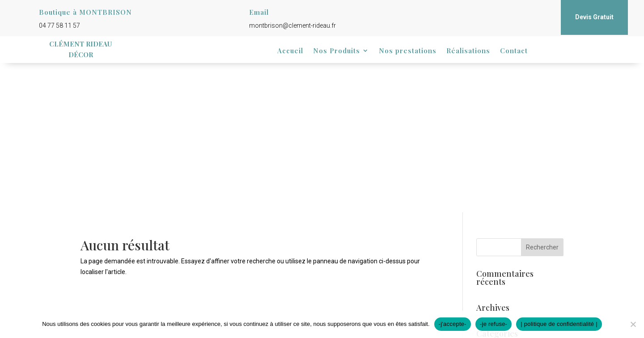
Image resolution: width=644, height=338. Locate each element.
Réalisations (468, 51)
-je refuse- (494, 324)
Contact (514, 51)
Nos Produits (337, 51)
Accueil (290, 51)
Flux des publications (505, 248)
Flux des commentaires (509, 262)
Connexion (491, 234)
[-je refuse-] (633, 324)
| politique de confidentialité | (559, 324)
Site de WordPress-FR (507, 275)
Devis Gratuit (594, 17)
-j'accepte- (453, 324)
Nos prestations (408, 51)
